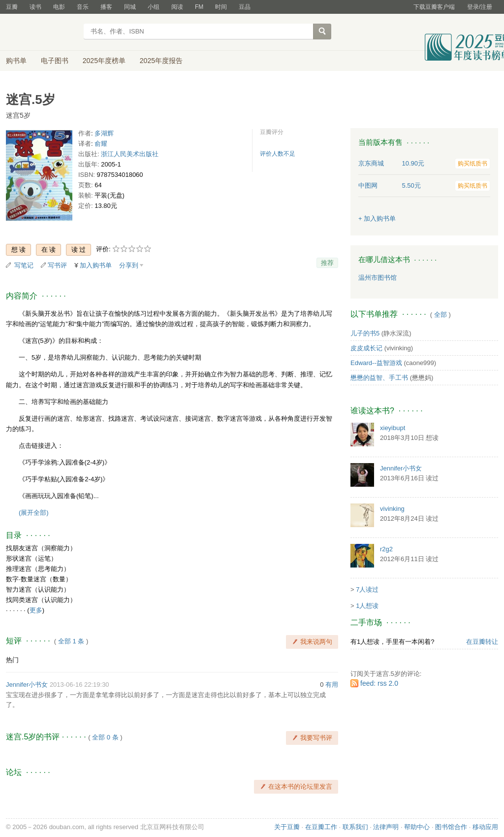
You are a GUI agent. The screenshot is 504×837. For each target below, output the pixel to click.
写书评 (57, 265)
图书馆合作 (451, 827)
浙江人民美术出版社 (130, 154)
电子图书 (55, 61)
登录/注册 (480, 7)
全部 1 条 (71, 641)
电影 (59, 7)
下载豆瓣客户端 (434, 7)
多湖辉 (104, 133)
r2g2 (386, 549)
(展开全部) (34, 513)
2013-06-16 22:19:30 (79, 685)
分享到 (129, 265)
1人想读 (367, 606)
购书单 (16, 61)
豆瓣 (12, 7)
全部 (441, 315)
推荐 (327, 263)
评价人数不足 (278, 154)
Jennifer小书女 (27, 685)
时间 (221, 7)
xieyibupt (393, 428)
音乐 (83, 7)
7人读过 (367, 589)
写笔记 (24, 265)
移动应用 (485, 827)
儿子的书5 (365, 333)
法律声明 (386, 827)
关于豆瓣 (287, 827)
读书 (35, 7)
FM (199, 7)
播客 (106, 7)
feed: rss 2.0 (379, 683)
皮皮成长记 (366, 348)
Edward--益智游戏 (376, 363)
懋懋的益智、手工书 (379, 378)
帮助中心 (417, 827)
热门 (12, 660)
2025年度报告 (161, 61)
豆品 (245, 7)
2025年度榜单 (104, 61)
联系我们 (355, 827)
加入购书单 (96, 265)
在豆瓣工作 (321, 827)
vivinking (392, 509)
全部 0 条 (105, 737)
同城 (130, 7)
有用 (332, 685)
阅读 (177, 7)
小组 (154, 7)
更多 (36, 610)
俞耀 (101, 144)
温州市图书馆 (378, 278)
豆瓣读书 (42, 33)
